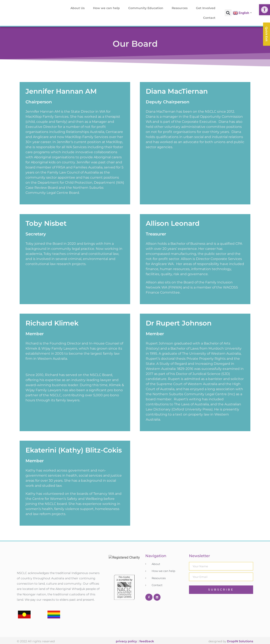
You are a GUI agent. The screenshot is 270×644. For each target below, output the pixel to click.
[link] (265, 10)
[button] (228, 13)
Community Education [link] (146, 8)
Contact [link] (209, 18)
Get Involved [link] (206, 8)
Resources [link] (180, 8)
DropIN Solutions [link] (240, 636)
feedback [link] (147, 636)
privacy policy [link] (126, 636)
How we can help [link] (106, 8)
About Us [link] (78, 8)
